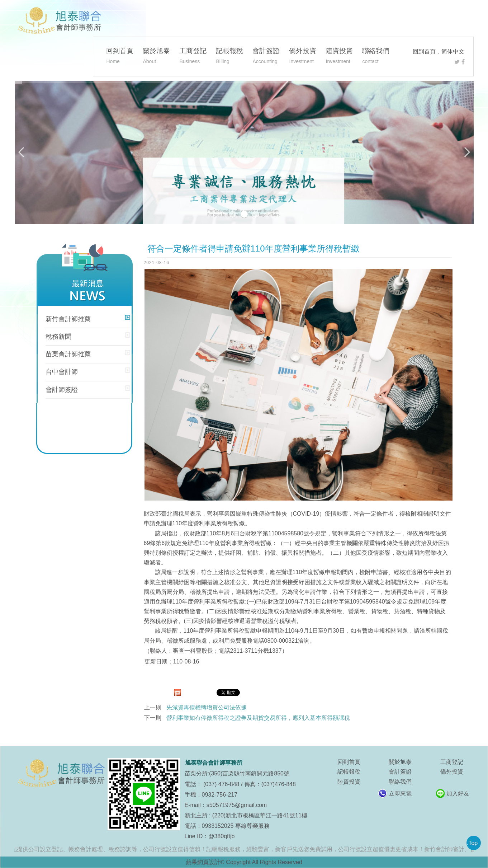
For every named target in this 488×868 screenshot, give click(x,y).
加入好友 (458, 794)
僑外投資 (303, 57)
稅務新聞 (58, 337)
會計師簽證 (62, 390)
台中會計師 (62, 372)
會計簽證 (266, 57)
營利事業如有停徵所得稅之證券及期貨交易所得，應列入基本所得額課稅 (258, 718)
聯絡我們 (376, 57)
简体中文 (453, 51)
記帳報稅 (229, 57)
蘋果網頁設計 (203, 862)
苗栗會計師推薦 (68, 354)
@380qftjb (221, 836)
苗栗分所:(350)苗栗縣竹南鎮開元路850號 (237, 773)
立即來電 (400, 794)
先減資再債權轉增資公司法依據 (207, 707)
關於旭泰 (156, 57)
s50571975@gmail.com (237, 805)
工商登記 (193, 57)
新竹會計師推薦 (68, 319)
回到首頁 (424, 51)
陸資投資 (339, 57)
